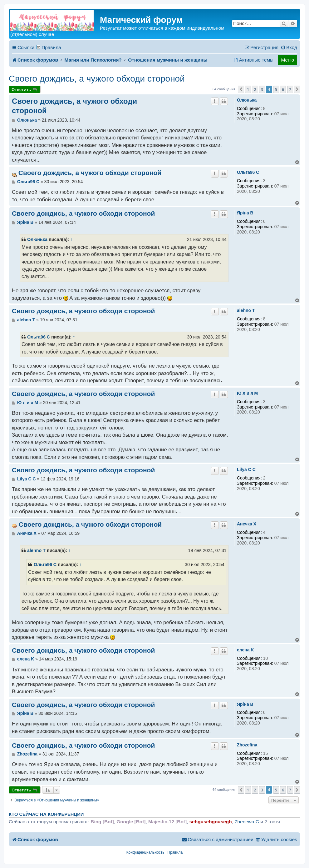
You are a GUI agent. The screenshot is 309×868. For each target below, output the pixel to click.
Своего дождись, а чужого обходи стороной (97, 79)
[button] (241, 89)
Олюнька (247, 100)
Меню (287, 60)
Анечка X (247, 524)
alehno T (246, 310)
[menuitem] (289, 48)
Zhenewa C (247, 822)
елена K (245, 650)
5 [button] (276, 89)
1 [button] (248, 89)
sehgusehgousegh (211, 822)
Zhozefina (247, 745)
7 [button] (290, 89)
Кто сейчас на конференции (46, 814)
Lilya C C (246, 469)
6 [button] (283, 89)
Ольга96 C (248, 172)
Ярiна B (245, 213)
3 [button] (262, 89)
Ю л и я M (247, 393)
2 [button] (255, 89)
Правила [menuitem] (51, 47)
